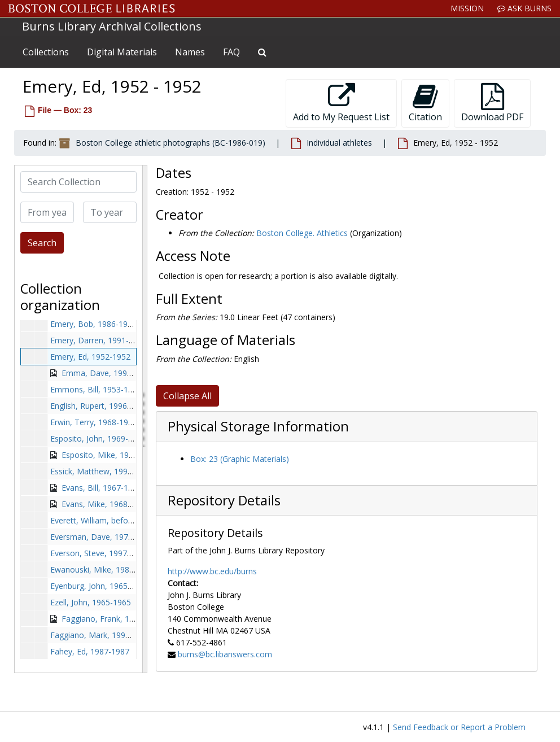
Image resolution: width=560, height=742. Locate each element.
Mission (467, 8)
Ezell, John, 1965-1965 (91, 602)
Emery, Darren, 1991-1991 (99, 340)
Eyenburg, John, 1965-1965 (99, 586)
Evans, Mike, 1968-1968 (105, 504)
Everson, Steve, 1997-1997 (99, 553)
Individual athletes (339, 143)
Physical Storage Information (258, 426)
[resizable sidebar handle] (145, 419)
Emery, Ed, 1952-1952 (90, 357)
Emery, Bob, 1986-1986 (93, 324)
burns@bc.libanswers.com (225, 654)
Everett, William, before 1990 (103, 520)
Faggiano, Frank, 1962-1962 (113, 619)
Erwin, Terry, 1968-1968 (94, 422)
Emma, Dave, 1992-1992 (107, 373)
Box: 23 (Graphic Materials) (240, 459)
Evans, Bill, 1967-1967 (102, 488)
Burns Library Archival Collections (112, 26)
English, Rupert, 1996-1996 (99, 406)
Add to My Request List (341, 103)
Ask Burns (524, 8)
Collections (46, 52)
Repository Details (224, 500)
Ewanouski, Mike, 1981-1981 (102, 569)
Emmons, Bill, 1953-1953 (96, 389)
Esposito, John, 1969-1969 (98, 438)
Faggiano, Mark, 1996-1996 (100, 635)
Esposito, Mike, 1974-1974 (110, 455)
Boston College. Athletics (302, 233)
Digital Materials (122, 52)
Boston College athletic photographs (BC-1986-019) (170, 143)
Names (190, 52)
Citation (425, 103)
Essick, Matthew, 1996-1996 (102, 471)
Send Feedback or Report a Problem (459, 727)
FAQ (231, 52)
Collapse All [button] (187, 396)
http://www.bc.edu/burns (212, 571)
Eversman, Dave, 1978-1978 (102, 537)
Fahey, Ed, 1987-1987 (90, 651)
